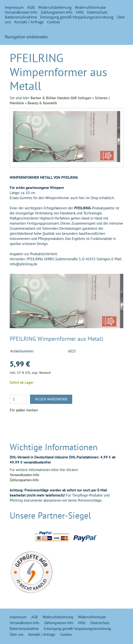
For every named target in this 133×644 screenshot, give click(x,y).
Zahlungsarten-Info (57, 12)
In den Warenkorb (51, 399)
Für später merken (24, 410)
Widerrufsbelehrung (55, 7)
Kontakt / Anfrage (29, 22)
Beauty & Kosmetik (42, 103)
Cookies (54, 22)
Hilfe (80, 12)
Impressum (14, 7)
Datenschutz (97, 12)
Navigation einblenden (26, 37)
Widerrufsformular (90, 7)
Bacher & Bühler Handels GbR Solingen (61, 98)
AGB (31, 7)
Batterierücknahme (21, 17)
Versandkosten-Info (21, 12)
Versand (45, 373)
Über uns (17, 634)
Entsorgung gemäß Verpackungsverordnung (77, 17)
